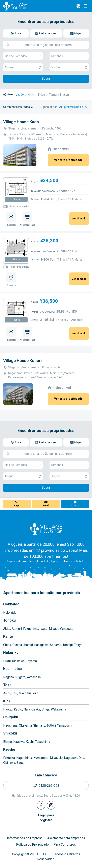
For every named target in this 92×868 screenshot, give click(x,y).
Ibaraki (28, 645)
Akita (7, 629)
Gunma (17, 645)
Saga (20, 763)
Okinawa (9, 763)
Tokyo (78, 645)
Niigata (20, 677)
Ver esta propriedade (68, 160)
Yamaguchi (65, 726)
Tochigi (68, 645)
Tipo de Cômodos (23, 56)
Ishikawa (18, 661)
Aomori (17, 629)
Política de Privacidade (32, 845)
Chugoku (11, 717)
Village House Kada (21, 122)
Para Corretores (65, 845)
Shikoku (10, 733)
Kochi (30, 742)
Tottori (51, 726)
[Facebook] (41, 805)
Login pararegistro (46, 818)
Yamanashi (34, 677)
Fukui (7, 661)
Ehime (8, 742)
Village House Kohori (22, 361)
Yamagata (67, 629)
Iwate (44, 629)
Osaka (36, 709)
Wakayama (58, 709)
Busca (46, 79)
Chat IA (75, 506)
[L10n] (78, 6)
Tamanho (69, 56)
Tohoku (9, 620)
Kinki (7, 701)
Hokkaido (11, 604)
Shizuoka (32, 693)
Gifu (14, 693)
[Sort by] (74, 107)
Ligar (17, 506)
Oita (81, 758)
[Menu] (86, 6)
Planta (16, 199)
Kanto (8, 636)
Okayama (25, 726)
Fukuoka (9, 758)
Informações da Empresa (25, 838)
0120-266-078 (49, 786)
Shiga (46, 709)
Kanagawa (41, 645)
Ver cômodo (79, 219)
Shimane (39, 726)
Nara (27, 709)
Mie (21, 693)
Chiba (7, 645)
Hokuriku (11, 653)
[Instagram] (51, 805)
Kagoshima (24, 758)
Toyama (31, 661)
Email (46, 506)
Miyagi (54, 629)
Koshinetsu (12, 669)
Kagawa (19, 742)
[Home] (46, 529)
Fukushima (31, 629)
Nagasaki (71, 758)
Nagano (9, 677)
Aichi (7, 693)
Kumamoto (41, 758)
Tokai (8, 685)
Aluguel (23, 67)
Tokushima (43, 742)
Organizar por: (49, 107)
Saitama (56, 645)
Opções (69, 67)
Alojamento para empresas (66, 838)
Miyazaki (56, 758)
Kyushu (9, 749)
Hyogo (8, 709)
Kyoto (18, 709)
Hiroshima (10, 726)
